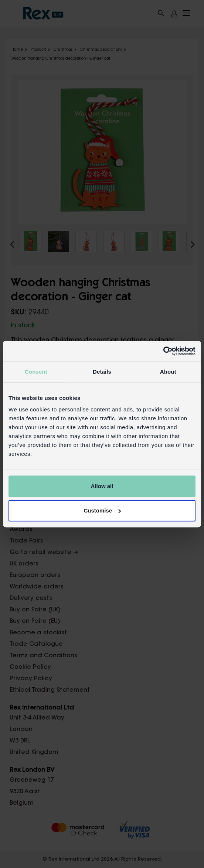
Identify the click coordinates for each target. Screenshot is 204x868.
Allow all (102, 486)
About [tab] (168, 372)
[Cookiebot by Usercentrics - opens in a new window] (163, 351)
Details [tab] (102, 372)
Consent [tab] (36, 372)
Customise (102, 510)
